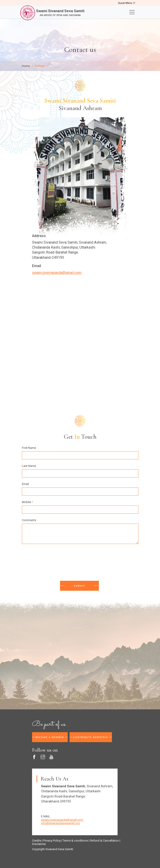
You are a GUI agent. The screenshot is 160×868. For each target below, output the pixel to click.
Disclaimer (39, 844)
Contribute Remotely (91, 737)
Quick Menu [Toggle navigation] (127, 3)
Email (25, 484)
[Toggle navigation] (132, 12)
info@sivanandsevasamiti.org (60, 823)
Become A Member (50, 737)
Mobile (27, 502)
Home (26, 66)
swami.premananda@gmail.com (57, 273)
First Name (29, 448)
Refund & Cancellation (104, 841)
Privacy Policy (52, 841)
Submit (79, 586)
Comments (29, 520)
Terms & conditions (75, 841)
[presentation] (56, 563)
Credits (37, 841)
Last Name (29, 466)
